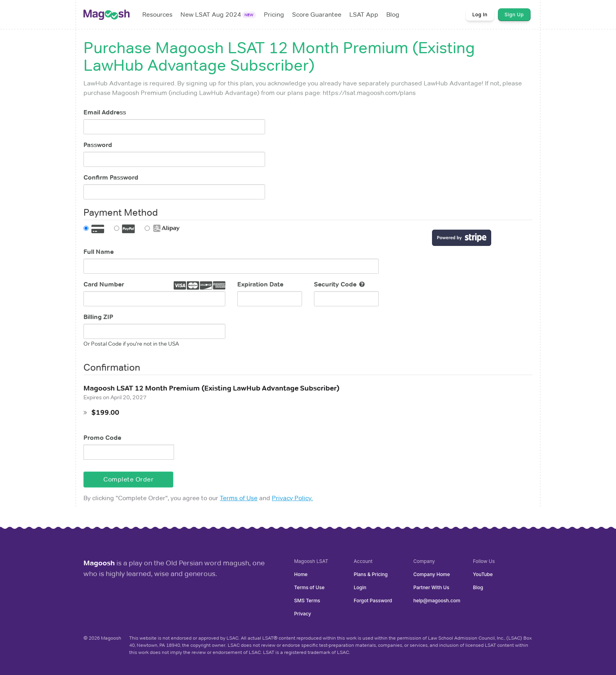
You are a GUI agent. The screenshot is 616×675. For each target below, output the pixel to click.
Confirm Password (111, 177)
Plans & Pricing (371, 574)
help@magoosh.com (437, 601)
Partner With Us (431, 587)
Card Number (104, 284)
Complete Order (128, 479)
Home (301, 574)
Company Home (432, 574)
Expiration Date (260, 284)
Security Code (339, 284)
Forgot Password (373, 601)
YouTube (483, 574)
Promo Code (102, 438)
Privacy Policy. (292, 498)
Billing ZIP (98, 317)
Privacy (303, 614)
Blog (478, 587)
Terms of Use (239, 498)
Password (98, 145)
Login (360, 587)
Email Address (105, 112)
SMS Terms (307, 601)
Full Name (99, 252)
